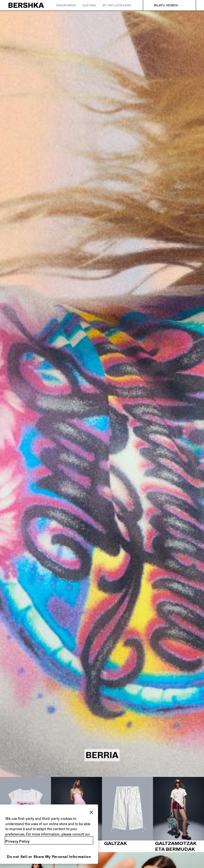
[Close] (91, 812)
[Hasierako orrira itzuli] (26, 5)
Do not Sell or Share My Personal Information (49, 857)
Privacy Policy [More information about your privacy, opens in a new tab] (18, 841)
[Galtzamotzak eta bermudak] (178, 815)
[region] (49, 834)
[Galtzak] (127, 812)
